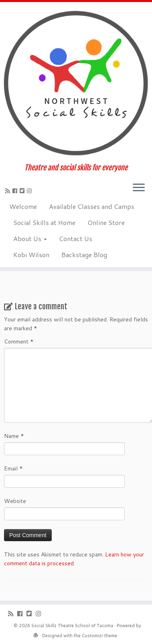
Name (14, 436)
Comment (19, 341)
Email (13, 468)
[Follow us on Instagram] (30, 191)
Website (15, 501)
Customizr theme (99, 636)
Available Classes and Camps (92, 206)
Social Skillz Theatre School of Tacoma (72, 626)
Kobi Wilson (31, 255)
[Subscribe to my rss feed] (9, 191)
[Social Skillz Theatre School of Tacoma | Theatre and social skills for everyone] (76, 83)
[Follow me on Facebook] (16, 191)
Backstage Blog (84, 255)
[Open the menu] (139, 188)
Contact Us (76, 238)
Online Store (106, 222)
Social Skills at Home (44, 222)
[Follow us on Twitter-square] (23, 191)
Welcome (23, 206)
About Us (30, 238)
